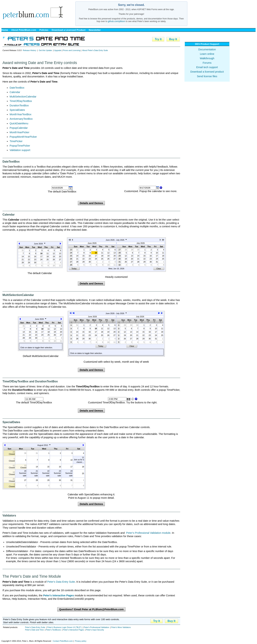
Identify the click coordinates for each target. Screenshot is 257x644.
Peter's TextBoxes (53, 630)
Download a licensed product (207, 72)
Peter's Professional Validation (96, 627)
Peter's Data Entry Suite (61, 582)
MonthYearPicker (19, 132)
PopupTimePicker (20, 146)
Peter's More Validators (121, 627)
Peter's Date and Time (34, 630)
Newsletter (95, 30)
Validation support (20, 150)
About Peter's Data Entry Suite (95, 50)
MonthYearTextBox (20, 114)
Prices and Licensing (71, 50)
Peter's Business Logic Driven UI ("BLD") (64, 627)
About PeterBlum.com (24, 30)
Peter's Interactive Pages (73, 630)
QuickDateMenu (19, 123)
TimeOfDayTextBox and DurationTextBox (30, 381)
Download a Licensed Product (68, 30)
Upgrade (58, 50)
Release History (29, 50)
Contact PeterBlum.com (63, 641)
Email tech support (207, 67)
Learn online (207, 54)
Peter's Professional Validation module (148, 533)
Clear (159, 269)
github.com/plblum (117, 21)
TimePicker (16, 141)
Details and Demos (91, 203)
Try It (158, 39)
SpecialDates (17, 110)
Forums (207, 63)
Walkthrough (207, 58)
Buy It (173, 39)
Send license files (207, 76)
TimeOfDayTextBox (21, 101)
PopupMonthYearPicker (23, 137)
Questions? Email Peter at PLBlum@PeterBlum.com (91, 609)
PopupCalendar (19, 128)
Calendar (15, 92)
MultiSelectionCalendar (23, 97)
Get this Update (45, 50)
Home (5, 30)
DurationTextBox (19, 105)
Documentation (207, 49)
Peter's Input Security (95, 630)
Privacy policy (81, 641)
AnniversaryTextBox (21, 119)
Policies (44, 30)
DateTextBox (17, 88)
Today (74, 269)
